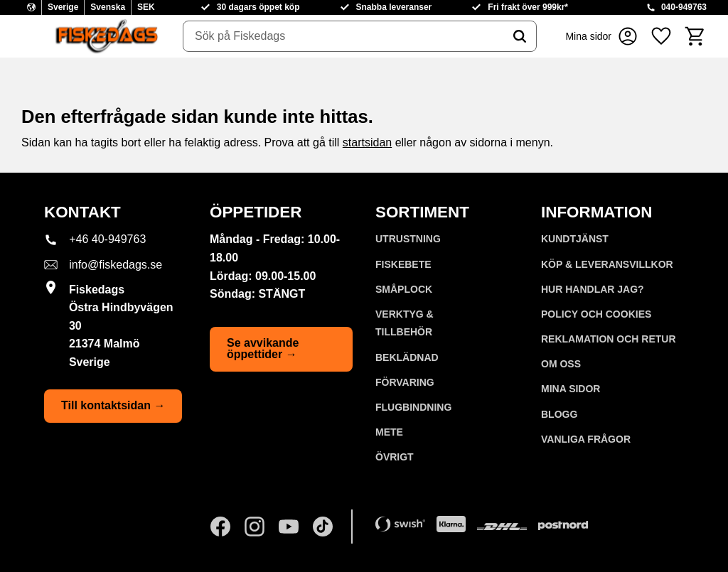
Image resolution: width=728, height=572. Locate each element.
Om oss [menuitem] (561, 364)
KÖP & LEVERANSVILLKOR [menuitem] (607, 264)
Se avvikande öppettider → (263, 349)
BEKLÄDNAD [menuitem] (407, 357)
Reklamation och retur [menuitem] (609, 339)
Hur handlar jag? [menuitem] (593, 289)
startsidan (367, 142)
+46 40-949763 (107, 239)
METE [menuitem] (389, 432)
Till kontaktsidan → (113, 405)
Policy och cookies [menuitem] (596, 314)
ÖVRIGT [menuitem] (395, 457)
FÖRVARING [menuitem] (405, 382)
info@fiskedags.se (116, 265)
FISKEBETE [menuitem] (403, 264)
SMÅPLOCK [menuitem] (404, 289)
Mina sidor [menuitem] (571, 389)
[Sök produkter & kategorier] (343, 36)
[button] (661, 36)
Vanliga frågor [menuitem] (586, 439)
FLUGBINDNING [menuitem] (413, 407)
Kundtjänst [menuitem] (575, 239)
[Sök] (520, 36)
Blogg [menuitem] (559, 414)
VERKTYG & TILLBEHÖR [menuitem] (405, 323)
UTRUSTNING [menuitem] (408, 239)
